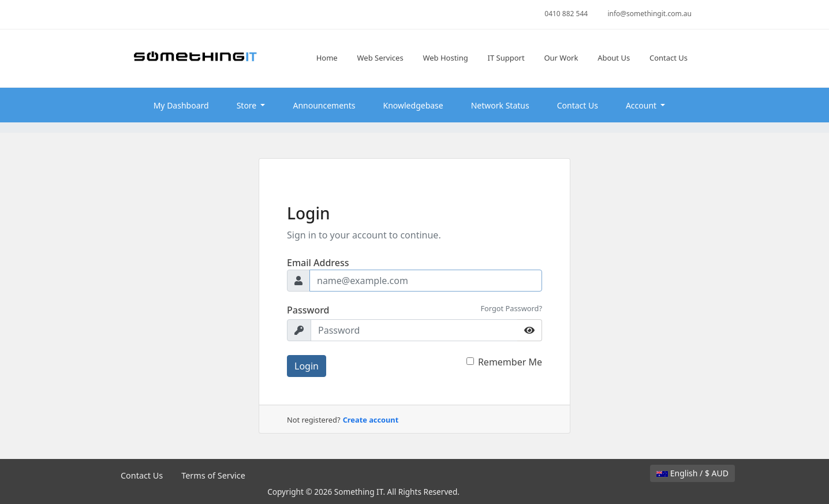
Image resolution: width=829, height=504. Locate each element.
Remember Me (510, 362)
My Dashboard (181, 105)
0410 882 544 (566, 14)
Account (642, 105)
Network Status (500, 105)
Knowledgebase (413, 105)
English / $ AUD (692, 473)
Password (308, 310)
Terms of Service (213, 475)
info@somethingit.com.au (649, 14)
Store (248, 105)
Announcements (324, 105)
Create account (371, 420)
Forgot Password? (511, 308)
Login (307, 366)
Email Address (318, 263)
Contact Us (578, 105)
